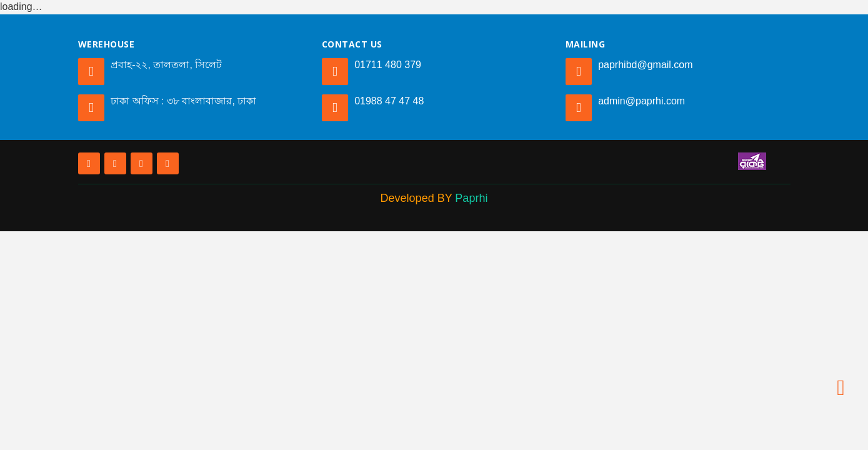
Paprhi (471, 198)
